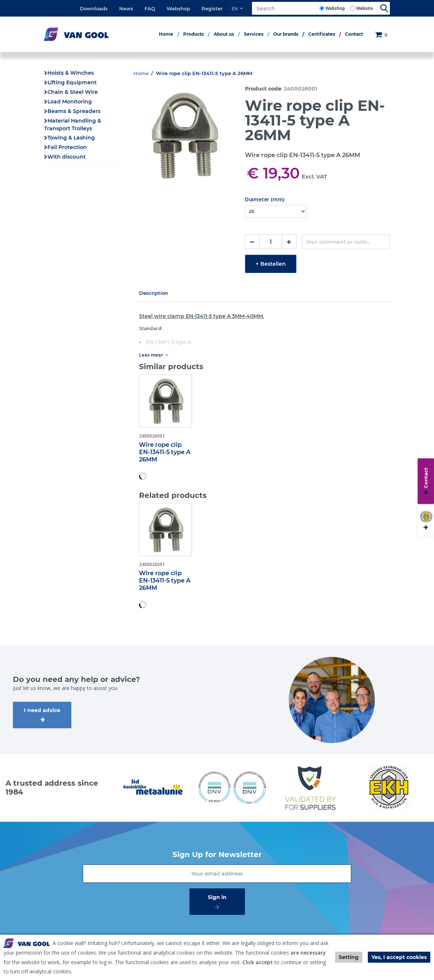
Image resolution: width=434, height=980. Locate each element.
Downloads (94, 8)
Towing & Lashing (71, 138)
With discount (67, 157)
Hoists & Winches (71, 73)
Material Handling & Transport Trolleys (73, 125)
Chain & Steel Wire (73, 92)
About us (224, 34)
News (126, 8)
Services (254, 34)
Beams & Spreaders (74, 111)
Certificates (322, 34)
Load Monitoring (70, 102)
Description (154, 293)
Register (212, 8)
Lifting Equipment (72, 82)
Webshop (178, 8)
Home (166, 34)
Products (193, 34)
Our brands (286, 34)
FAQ (150, 8)
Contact (354, 34)
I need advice (42, 710)
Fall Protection (67, 147)
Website (364, 8)
